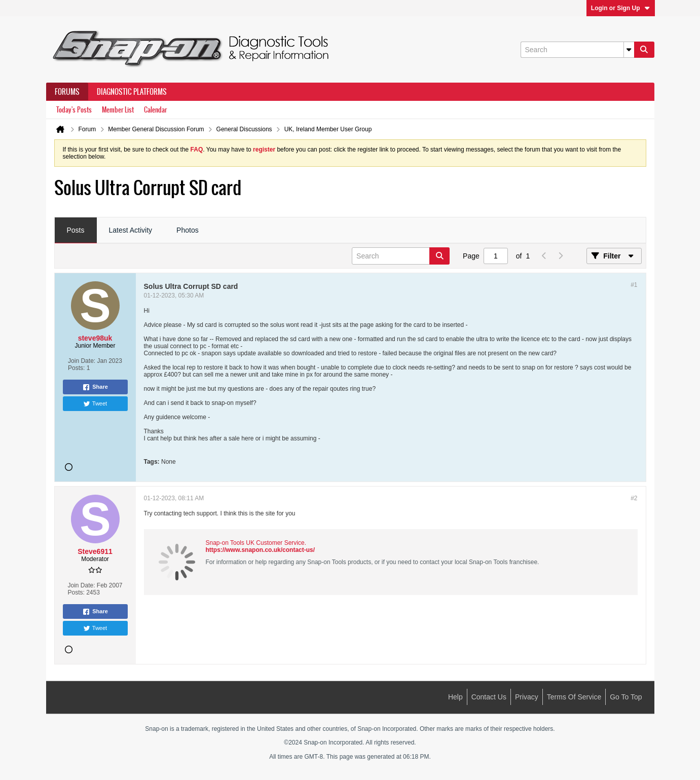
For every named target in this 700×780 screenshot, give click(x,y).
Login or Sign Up (621, 8)
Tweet (95, 404)
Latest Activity (131, 230)
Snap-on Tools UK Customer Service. (256, 543)
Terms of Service (574, 697)
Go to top (626, 697)
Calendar (155, 110)
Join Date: (82, 361)
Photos (188, 230)
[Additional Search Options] (629, 50)
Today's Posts (74, 110)
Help (455, 697)
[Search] (577, 50)
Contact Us (489, 697)
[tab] (76, 231)
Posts (76, 230)
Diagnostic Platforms (132, 92)
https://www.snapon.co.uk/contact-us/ (261, 550)
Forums (67, 92)
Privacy (527, 697)
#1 (634, 285)
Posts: (76, 368)
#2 (634, 498)
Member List (118, 110)
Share (95, 387)
